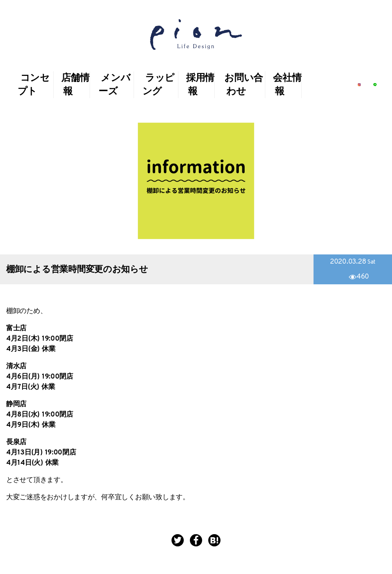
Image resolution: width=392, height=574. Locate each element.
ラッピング (158, 85)
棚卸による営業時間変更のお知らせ (77, 270)
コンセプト (34, 85)
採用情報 (200, 85)
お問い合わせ (244, 85)
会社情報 (287, 85)
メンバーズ (114, 85)
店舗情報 (75, 85)
